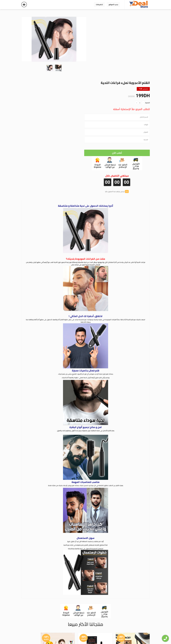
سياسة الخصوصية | (81, 637)
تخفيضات (99, 5)
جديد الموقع (113, 5)
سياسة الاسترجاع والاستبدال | (99, 637)
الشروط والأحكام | (68, 637)
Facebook (144, 626)
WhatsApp (132, 626)
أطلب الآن (118, 89)
